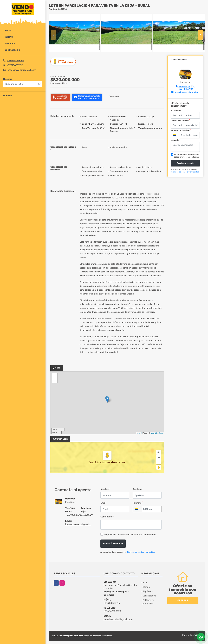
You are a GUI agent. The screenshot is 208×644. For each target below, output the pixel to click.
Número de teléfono (181, 130)
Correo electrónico (180, 120)
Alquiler (10, 43)
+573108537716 (15, 65)
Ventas (9, 37)
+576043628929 (16, 61)
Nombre (105, 489)
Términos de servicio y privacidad (141, 552)
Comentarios (107, 517)
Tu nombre (177, 110)
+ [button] (55, 375)
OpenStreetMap (157, 433)
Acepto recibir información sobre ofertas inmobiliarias (130, 535)
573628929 (87, 515)
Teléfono (138, 503)
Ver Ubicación (98, 462)
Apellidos (138, 489)
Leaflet (139, 433)
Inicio (8, 30)
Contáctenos (12, 50)
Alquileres (148, 591)
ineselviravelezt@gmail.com (21, 70)
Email (104, 503)
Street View (64, 61)
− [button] (55, 380)
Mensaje (175, 140)
